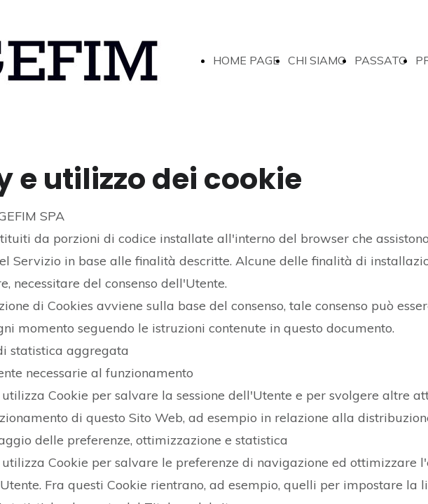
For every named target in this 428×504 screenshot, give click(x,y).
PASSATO (381, 60)
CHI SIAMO (317, 60)
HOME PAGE (246, 60)
